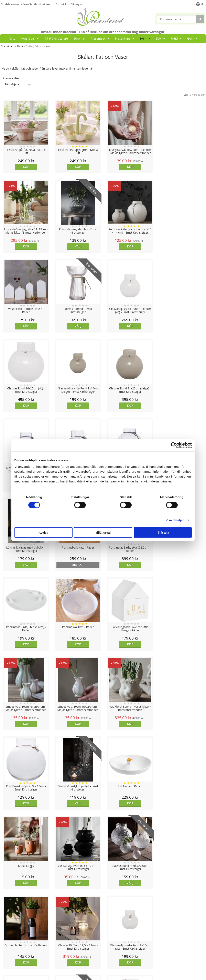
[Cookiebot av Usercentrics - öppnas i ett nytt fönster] (174, 445)
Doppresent (9, 973)
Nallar (5, 967)
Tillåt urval (103, 532)
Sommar (79, 38)
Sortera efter (11, 78)
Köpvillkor (8, 948)
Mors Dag (31, 38)
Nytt (12, 38)
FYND (113, 48)
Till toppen (103, 922)
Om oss (6, 954)
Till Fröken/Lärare (56, 38)
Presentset (101, 38)
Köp (26, 167)
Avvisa (43, 532)
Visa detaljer (175, 520)
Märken (98, 47)
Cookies (6, 936)
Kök (162, 38)
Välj (26, 246)
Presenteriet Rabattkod (17, 961)
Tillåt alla (163, 532)
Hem (146, 38)
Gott (194, 38)
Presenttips (126, 38)
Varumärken (9, 942)
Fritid (177, 38)
